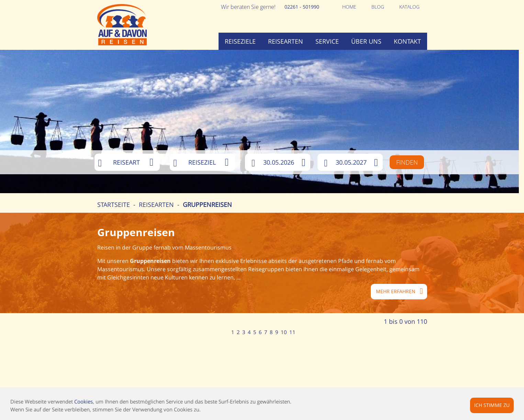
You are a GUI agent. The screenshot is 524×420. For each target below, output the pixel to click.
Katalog (409, 7)
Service (327, 41)
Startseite (114, 205)
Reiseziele (240, 41)
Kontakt (407, 41)
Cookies (83, 401)
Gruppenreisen (207, 205)
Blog (378, 7)
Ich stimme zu (492, 405)
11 (292, 332)
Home (349, 7)
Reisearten (286, 41)
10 (284, 332)
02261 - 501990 (302, 7)
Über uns (366, 41)
